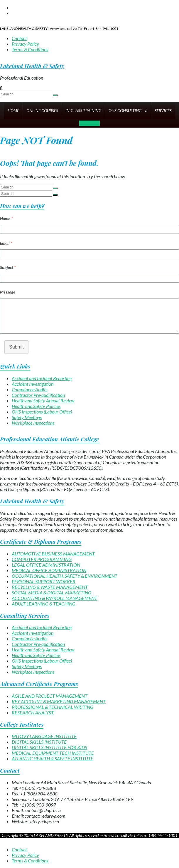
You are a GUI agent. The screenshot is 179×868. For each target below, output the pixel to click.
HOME (13, 110)
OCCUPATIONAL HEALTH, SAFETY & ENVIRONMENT (65, 576)
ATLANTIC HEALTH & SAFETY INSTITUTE (53, 758)
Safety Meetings (27, 417)
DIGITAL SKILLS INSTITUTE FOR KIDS (49, 747)
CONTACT (89, 123)
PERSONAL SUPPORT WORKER (44, 581)
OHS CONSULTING (128, 110)
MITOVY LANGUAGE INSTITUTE (44, 736)
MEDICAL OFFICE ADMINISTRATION (49, 570)
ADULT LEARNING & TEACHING (44, 604)
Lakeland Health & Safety (32, 66)
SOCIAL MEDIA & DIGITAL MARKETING (51, 592)
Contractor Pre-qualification (38, 395)
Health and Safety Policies (36, 406)
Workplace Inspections (33, 423)
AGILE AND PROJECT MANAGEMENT (50, 696)
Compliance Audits (29, 389)
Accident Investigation (33, 384)
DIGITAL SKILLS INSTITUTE (39, 742)
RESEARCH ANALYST (33, 712)
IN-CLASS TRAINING (83, 110)
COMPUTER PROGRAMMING (42, 559)
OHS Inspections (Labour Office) (42, 412)
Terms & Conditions (30, 49)
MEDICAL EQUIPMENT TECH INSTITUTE (53, 753)
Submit (16, 347)
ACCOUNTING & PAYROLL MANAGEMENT (54, 598)
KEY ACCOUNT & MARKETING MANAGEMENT (59, 701)
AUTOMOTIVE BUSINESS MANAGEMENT (53, 554)
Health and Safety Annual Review (43, 400)
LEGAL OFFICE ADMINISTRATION (46, 565)
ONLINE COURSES (42, 110)
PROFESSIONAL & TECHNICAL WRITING (53, 707)
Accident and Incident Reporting (42, 378)
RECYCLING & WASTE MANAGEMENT (50, 587)
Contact (19, 38)
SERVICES (163, 110)
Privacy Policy (25, 44)
